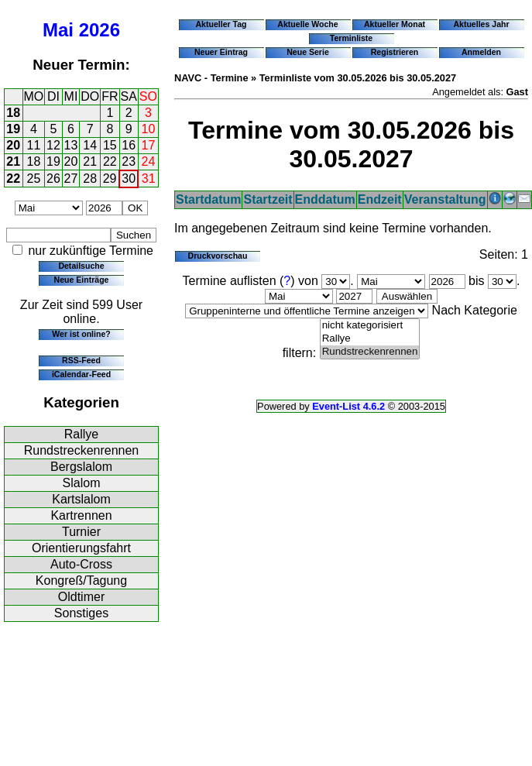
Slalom (82, 483)
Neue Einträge (82, 280)
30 (129, 179)
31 (149, 179)
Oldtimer (81, 597)
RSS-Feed (81, 360)
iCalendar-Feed (81, 374)
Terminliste (351, 38)
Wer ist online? (81, 334)
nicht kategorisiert (370, 326)
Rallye (81, 434)
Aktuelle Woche (307, 24)
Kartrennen (81, 515)
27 (71, 179)
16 (129, 145)
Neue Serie (308, 52)
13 (71, 145)
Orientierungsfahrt (81, 548)
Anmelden (481, 52)
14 (90, 145)
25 (34, 179)
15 (110, 145)
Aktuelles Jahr (481, 24)
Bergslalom (81, 467)
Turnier (81, 532)
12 (53, 145)
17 (149, 145)
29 (110, 179)
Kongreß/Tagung (81, 581)
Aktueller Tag (221, 24)
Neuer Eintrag (221, 52)
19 (13, 129)
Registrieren (395, 52)
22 (110, 161)
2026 (100, 30)
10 (149, 129)
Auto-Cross (81, 564)
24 (149, 161)
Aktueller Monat (395, 24)
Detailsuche (81, 266)
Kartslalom (81, 499)
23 (129, 161)
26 (53, 179)
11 (34, 145)
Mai (58, 30)
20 (13, 145)
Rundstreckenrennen (82, 450)
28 (90, 179)
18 (13, 113)
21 (13, 161)
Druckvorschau (218, 256)
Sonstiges (81, 613)
